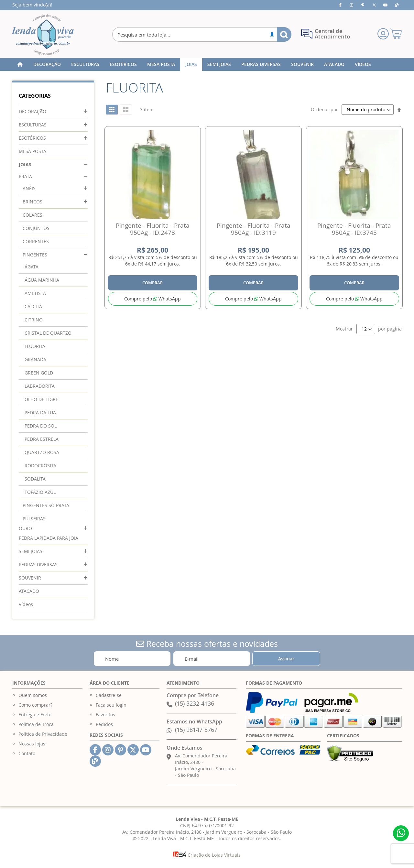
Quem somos (33, 695)
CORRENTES (36, 241)
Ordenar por (324, 109)
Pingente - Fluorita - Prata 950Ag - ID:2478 (153, 229)
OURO (25, 528)
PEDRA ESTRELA (42, 439)
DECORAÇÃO (33, 111)
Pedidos (104, 724)
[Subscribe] (286, 659)
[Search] (284, 34)
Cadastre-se (109, 695)
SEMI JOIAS (31, 551)
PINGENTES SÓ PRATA (46, 505)
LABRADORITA (40, 386)
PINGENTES (35, 255)
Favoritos (105, 715)
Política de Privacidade (43, 734)
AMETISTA (35, 293)
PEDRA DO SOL (41, 426)
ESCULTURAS (33, 125)
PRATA (25, 176)
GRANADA (35, 359)
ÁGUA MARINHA (42, 280)
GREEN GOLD (39, 373)
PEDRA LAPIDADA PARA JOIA (49, 538)
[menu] (207, 64)
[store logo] (43, 35)
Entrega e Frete (35, 715)
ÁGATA (32, 267)
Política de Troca (36, 724)
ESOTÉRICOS (32, 138)
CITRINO (34, 320)
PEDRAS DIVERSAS (38, 564)
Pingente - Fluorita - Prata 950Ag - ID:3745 (354, 229)
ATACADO (29, 591)
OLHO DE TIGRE (41, 399)
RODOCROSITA (40, 466)
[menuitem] (47, 64)
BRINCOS (33, 202)
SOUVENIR (30, 578)
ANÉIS (29, 188)
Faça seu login (111, 705)
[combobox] (202, 34)
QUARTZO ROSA (42, 452)
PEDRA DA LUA (40, 412)
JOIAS (25, 164)
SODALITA (35, 479)
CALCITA (33, 306)
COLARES (33, 215)
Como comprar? (35, 705)
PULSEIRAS (34, 519)
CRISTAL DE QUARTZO (48, 333)
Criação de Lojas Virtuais (207, 855)
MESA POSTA (33, 151)
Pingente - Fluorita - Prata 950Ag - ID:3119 (254, 229)
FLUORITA (35, 346)
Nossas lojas (32, 744)
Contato (27, 753)
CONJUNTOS (36, 228)
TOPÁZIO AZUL (40, 492)
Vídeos (26, 604)
